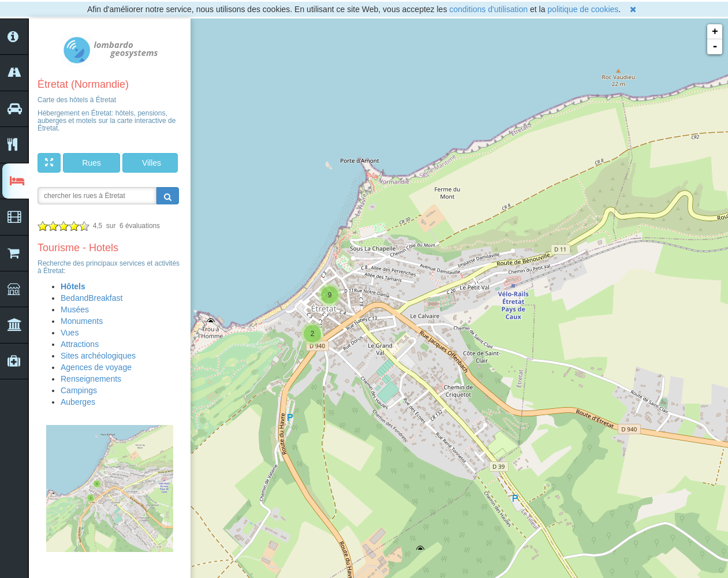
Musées (75, 309)
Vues (70, 333)
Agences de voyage (96, 367)
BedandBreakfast (92, 298)
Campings (79, 390)
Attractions (80, 344)
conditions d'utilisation (488, 9)
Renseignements (91, 379)
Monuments (82, 321)
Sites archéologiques (98, 356)
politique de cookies (583, 9)
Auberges (78, 402)
